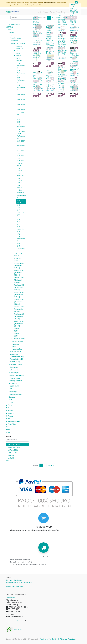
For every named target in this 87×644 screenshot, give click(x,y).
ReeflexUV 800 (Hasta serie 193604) (19, 280)
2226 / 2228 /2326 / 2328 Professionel (21, 133)
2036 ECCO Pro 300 (21, 201)
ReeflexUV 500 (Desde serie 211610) (19, 324)
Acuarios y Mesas (16, 364)
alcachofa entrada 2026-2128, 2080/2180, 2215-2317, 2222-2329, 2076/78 (62, 80)
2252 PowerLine (20, 174)
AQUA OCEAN (12, 453)
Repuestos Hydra (17, 341)
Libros (11, 402)
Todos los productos (13, 24)
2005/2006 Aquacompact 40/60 (21, 195)
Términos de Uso (45, 639)
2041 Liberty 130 (21, 211)
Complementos (15, 38)
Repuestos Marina (15, 345)
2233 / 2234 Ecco (20, 154)
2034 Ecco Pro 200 (20, 164)
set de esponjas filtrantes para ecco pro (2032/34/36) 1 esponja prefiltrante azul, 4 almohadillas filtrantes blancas (50, 45)
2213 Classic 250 (21, 99)
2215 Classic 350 (21, 104)
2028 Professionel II (21, 87)
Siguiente (51, 465)
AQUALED (11, 455)
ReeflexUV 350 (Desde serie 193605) (19, 287)
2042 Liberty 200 (21, 228)
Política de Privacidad (60, 639)
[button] (65, 33)
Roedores (11, 413)
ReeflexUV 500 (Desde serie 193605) (19, 295)
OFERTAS (10, 27)
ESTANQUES (15, 386)
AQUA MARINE (13, 450)
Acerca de (21, 621)
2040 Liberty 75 (20, 206)
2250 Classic (19, 169)
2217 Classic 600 (21, 109)
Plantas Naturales (14, 421)
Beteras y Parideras (15, 381)
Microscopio (13, 392)
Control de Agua (16, 362)
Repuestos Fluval (19, 339)
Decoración (14, 367)
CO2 (10, 35)
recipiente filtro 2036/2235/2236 (62, 70)
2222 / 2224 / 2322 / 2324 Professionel (21, 122)
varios (8, 432)
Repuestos (14, 41)
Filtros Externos (19, 60)
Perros (10, 405)
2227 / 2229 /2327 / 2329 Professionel (21, 142)
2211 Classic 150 (21, 94)
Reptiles (10, 411)
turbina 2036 (38, 73)
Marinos (13, 389)
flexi (8, 427)
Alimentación (15, 370)
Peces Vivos (12, 424)
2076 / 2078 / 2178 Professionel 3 (21, 236)
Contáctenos (10, 598)
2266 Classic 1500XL (19, 188)
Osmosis (12, 397)
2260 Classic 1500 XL (20, 181)
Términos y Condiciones (14, 580)
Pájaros (10, 416)
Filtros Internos (18, 55)
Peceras (12, 33)
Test (10, 400)
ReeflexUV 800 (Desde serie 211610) (19, 316)
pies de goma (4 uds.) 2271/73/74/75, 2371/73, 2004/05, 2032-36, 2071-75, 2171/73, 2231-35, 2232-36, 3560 (74, 14)
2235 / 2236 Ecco (20, 159)
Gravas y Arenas (16, 378)
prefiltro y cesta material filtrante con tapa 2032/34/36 (74, 83)
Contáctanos (14, 629)
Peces (10, 30)
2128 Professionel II (21, 80)
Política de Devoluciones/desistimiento (19, 582)
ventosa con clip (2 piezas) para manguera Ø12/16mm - (62, 39)
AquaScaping (15, 373)
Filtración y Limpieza (17, 375)
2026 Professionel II (21, 66)
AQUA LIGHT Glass (14, 447)
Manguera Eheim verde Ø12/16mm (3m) (74, 39)
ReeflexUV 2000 (18, 335)
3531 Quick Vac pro (18, 254)
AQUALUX (11, 458)
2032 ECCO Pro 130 (21, 114)
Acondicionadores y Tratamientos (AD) (17, 358)
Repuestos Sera (17, 349)
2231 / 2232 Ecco (20, 149)
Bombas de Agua (16, 394)
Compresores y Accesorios (15, 353)
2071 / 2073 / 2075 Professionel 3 (21, 220)
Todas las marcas (14, 445)
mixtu (8, 430)
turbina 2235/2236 (49, 72)
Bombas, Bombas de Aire (19, 48)
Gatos (10, 408)
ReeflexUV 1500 (18, 330)
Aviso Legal (72, 639)
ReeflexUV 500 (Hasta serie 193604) (19, 273)
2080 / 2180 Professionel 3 (21, 247)
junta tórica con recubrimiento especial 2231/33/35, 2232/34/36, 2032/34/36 (62, 19)
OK (76, 3)
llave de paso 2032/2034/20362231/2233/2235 (74, 54)
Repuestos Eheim (19, 43)
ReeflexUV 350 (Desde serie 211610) (19, 309)
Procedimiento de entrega (15, 586)
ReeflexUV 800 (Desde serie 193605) (19, 302)
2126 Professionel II (21, 73)
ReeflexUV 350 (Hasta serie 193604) (19, 266)
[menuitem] (40, 12)
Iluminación (13, 383)
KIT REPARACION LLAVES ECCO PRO (50, 26)
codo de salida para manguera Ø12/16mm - (38, 55)
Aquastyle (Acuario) (18, 259)
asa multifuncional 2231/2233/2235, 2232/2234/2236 (50, 81)
